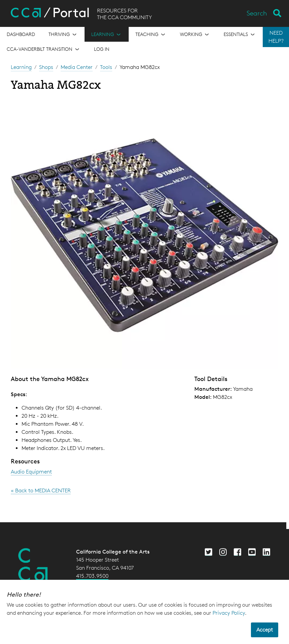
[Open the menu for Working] (195, 34)
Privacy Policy (229, 613)
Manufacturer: (213, 389)
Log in (102, 49)
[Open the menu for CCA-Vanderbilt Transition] (44, 49)
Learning (21, 67)
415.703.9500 (92, 576)
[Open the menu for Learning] (107, 34)
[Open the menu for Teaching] (151, 34)
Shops (46, 67)
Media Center (77, 67)
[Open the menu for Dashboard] (21, 34)
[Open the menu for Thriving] (63, 34)
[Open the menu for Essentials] (240, 34)
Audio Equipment (31, 472)
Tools (106, 67)
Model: (203, 397)
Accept (265, 630)
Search (257, 13)
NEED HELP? (276, 37)
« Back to (41, 490)
